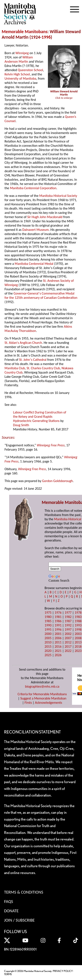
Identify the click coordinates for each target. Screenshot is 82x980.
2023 (78, 651)
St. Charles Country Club (43, 368)
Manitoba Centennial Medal (34, 264)
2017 (68, 647)
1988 (78, 621)
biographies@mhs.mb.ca (42, 686)
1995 (48, 630)
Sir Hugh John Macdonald (45, 217)
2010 (48, 642)
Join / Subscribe (19, 920)
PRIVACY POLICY (63, 971)
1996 (46, 37)
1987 (68, 621)
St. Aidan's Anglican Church (23, 343)
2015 (48, 647)
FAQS (9, 901)
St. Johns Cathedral (33, 360)
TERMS (8, 974)
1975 (48, 613)
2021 (58, 651)
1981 (58, 617)
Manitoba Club (15, 368)
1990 (48, 625)
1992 (68, 625)
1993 (78, 625)
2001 (58, 634)
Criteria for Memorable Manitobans (42, 694)
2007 (68, 638)
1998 (78, 630)
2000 (48, 634)
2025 (48, 655)
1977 (68, 613)
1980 (48, 617)
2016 (58, 647)
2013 (78, 642)
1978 (78, 613)
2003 (78, 634)
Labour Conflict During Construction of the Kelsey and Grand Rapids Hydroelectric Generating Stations (40, 417)
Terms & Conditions (24, 892)
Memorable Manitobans (25, 32)
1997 (68, 630)
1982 (68, 617)
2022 (68, 651)
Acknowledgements (49, 703)
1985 (48, 621)
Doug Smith (21, 425)
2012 (68, 642)
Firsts (28, 703)
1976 (58, 613)
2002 (68, 634)
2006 (58, 638)
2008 (78, 638)
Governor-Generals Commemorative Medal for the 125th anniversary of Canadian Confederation (41, 295)
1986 (58, 621)
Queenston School (30, 70)
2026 (58, 655)
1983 (78, 617)
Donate (11, 911)
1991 (58, 625)
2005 (48, 638)
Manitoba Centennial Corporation (33, 188)
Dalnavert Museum (36, 230)
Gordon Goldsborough (57, 481)
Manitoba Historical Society (58, 196)
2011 (58, 642)
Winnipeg (22, 53)
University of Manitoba (20, 78)
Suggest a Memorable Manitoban (43, 698)
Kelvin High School (17, 74)
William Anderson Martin (19, 59)
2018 (78, 647)
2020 (48, 651)
